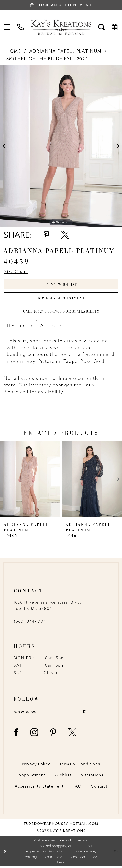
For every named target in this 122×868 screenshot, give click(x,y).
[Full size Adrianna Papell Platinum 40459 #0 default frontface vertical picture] (61, 146)
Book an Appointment (61, 299)
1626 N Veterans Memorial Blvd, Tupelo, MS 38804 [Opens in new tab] (48, 607)
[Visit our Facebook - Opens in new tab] (16, 734)
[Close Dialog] (5, 853)
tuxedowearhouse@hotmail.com (61, 826)
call (24, 393)
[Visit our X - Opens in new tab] (73, 734)
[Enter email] (52, 713)
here (61, 864)
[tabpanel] (61, 146)
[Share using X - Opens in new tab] (65, 235)
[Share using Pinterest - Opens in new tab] (46, 235)
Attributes (52, 327)
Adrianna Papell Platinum (65, 51)
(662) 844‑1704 (30, 623)
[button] (7, 27)
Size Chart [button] (16, 272)
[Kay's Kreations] (61, 27)
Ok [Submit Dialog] (116, 853)
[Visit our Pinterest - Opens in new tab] (53, 734)
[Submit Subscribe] (86, 713)
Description (20, 327)
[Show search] (102, 27)
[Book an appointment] (61, 5)
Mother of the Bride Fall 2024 (47, 59)
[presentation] (30, 481)
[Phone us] (20, 27)
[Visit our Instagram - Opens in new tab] (34, 734)
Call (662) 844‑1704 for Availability (61, 313)
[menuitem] (7, 27)
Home (14, 51)
